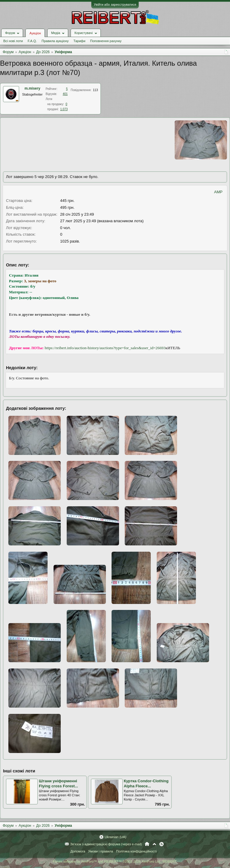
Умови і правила (101, 851)
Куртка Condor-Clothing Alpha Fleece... (146, 783)
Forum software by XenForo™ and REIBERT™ (115, 861)
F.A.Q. (32, 41)
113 (96, 90)
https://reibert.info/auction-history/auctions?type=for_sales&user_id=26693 (105, 348)
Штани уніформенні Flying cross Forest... (58, 783)
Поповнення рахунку (106, 41)
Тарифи (80, 41)
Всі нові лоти (13, 41)
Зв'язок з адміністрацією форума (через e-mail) (106, 844)
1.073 (64, 109)
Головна (147, 844)
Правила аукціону (55, 41)
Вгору (154, 844)
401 (65, 94)
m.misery (32, 88)
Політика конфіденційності (136, 851)
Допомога (78, 851)
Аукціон (35, 33)
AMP (218, 192)
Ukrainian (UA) (115, 837)
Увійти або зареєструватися (115, 4)
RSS (162, 844)
